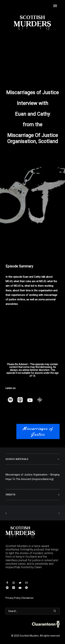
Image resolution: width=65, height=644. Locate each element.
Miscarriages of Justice (39, 431)
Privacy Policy (13, 598)
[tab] (33, 459)
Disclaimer (28, 598)
